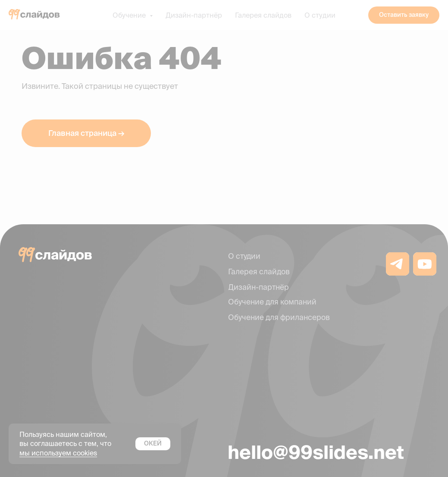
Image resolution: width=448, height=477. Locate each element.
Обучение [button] (130, 15)
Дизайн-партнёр (194, 15)
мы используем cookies (58, 453)
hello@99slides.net (316, 452)
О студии (320, 15)
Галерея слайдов (263, 15)
